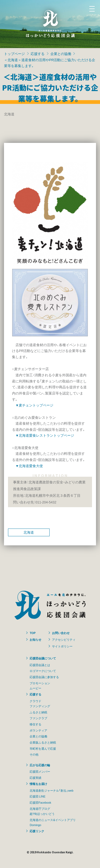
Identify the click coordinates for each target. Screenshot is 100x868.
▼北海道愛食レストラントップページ (45, 435)
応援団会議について (43, 658)
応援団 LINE (37, 796)
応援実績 (35, 777)
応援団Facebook (40, 802)
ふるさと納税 (38, 712)
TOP (33, 633)
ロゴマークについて (43, 671)
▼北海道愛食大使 (29, 466)
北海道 (29, 532)
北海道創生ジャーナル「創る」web (51, 790)
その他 (34, 754)
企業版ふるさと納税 (43, 742)
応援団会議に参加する (44, 677)
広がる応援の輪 (40, 765)
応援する (38, 54)
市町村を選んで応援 (43, 748)
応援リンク (37, 831)
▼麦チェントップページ (34, 405)
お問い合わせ (61, 633)
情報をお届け (38, 784)
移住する (35, 724)
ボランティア (38, 730)
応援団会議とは (40, 665)
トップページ (14, 54)
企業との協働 (61, 54)
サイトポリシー (62, 646)
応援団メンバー (40, 771)
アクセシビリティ (64, 639)
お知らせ (35, 639)
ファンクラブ (38, 718)
